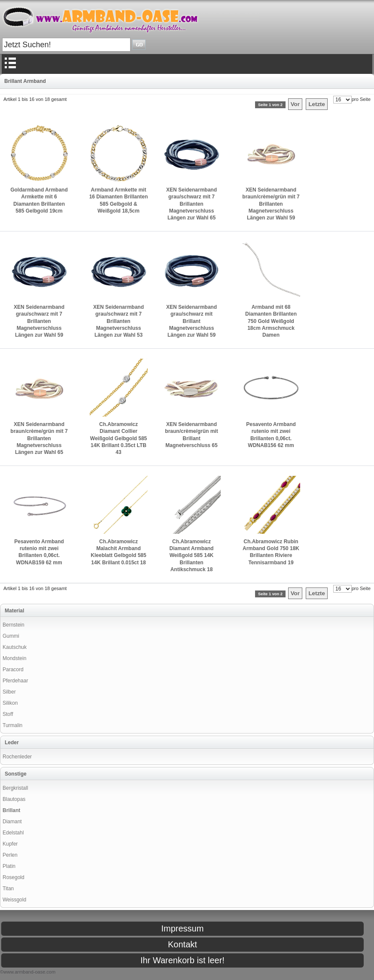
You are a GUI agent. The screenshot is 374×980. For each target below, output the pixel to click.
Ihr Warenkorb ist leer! (182, 960)
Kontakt (182, 944)
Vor (295, 104)
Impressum (182, 928)
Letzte (317, 104)
